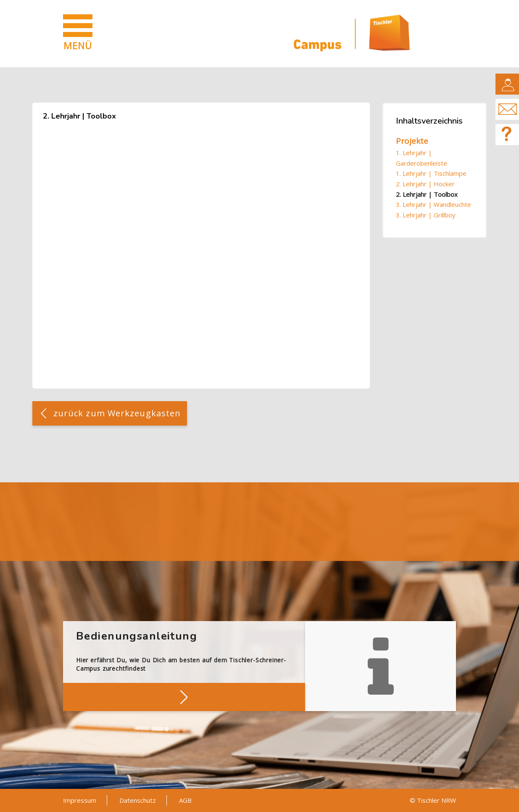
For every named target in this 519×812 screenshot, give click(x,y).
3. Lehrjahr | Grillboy (426, 215)
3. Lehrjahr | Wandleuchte (433, 204)
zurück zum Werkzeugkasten (117, 413)
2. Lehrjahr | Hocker (425, 184)
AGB (185, 800)
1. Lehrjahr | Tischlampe (431, 173)
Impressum (80, 800)
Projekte (412, 141)
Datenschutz (138, 800)
